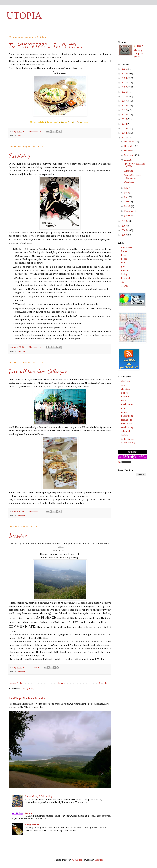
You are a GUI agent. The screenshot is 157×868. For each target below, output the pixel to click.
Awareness (126, 247)
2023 (125, 83)
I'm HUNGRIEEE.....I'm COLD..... (45, 46)
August (128, 160)
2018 (125, 106)
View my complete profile (138, 54)
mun (123, 408)
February (129, 211)
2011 (125, 138)
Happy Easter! (32, 825)
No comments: (36, 131)
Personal (21, 351)
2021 (125, 92)
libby (123, 401)
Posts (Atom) (28, 689)
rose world (126, 424)
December (129, 142)
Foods (20, 136)
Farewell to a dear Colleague (38, 371)
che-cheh (126, 389)
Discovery (126, 255)
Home (60, 683)
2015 (125, 119)
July (126, 188)
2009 (125, 226)
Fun (123, 263)
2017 (125, 110)
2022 (125, 87)
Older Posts (105, 683)
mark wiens (127, 404)
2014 (125, 124)
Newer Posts (16, 683)
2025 (125, 74)
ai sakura (126, 381)
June (127, 193)
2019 (125, 101)
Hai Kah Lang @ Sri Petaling (39, 796)
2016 (125, 115)
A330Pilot (77, 860)
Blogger (99, 860)
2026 (125, 69)
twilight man (127, 439)
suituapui (125, 431)
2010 (125, 221)
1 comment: (35, 668)
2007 (125, 235)
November (130, 146)
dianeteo (125, 393)
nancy (124, 412)
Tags (123, 282)
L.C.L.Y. (28, 813)
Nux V (140, 46)
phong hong (127, 416)
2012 (125, 133)
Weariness (20, 535)
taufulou (125, 435)
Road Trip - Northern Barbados (27, 698)
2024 (125, 78)
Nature (124, 271)
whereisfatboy (128, 443)
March (128, 206)
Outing (124, 274)
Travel (124, 286)
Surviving (20, 156)
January (128, 216)
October (128, 151)
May (127, 197)
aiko (123, 385)
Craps (124, 251)
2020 (125, 96)
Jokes (124, 267)
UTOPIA (24, 16)
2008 (125, 230)
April (127, 202)
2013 (125, 128)
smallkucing (127, 427)
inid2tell (125, 397)
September (130, 155)
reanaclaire (127, 420)
